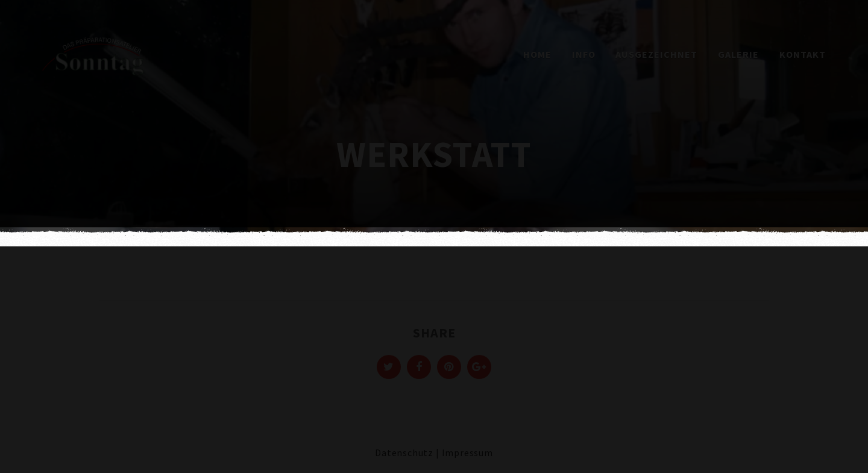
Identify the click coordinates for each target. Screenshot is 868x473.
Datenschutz (404, 453)
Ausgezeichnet (656, 54)
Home (537, 54)
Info (584, 54)
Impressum (467, 453)
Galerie (738, 54)
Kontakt (803, 54)
